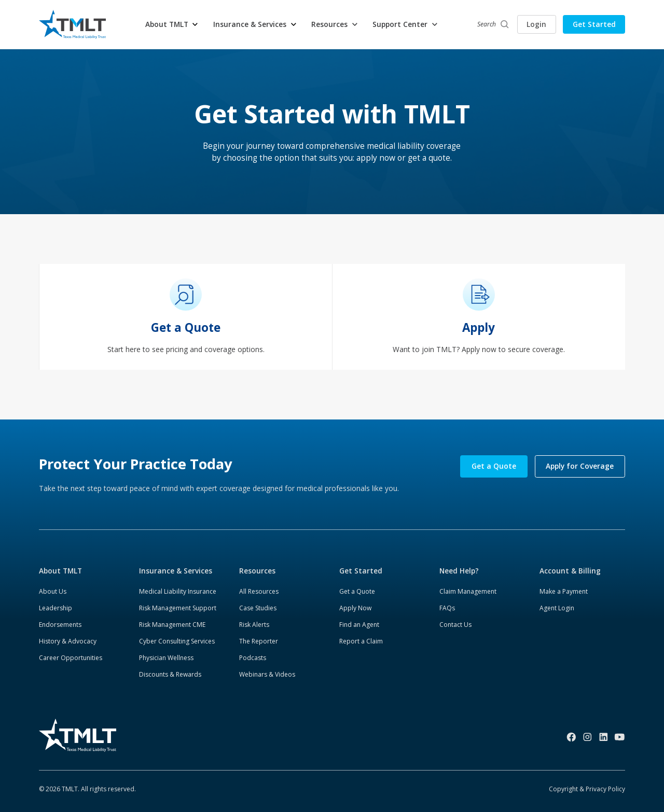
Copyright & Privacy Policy (587, 789)
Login (536, 24)
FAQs (447, 608)
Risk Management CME (172, 625)
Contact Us (455, 625)
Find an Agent (359, 625)
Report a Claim (361, 641)
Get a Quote (494, 466)
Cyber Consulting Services (177, 641)
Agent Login (557, 608)
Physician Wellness (166, 658)
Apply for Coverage (580, 466)
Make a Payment (564, 591)
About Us (53, 591)
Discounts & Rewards (170, 674)
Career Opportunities (71, 658)
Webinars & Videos (267, 674)
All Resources (259, 591)
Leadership (56, 608)
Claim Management (468, 591)
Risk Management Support (178, 608)
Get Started (594, 24)
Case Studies (258, 608)
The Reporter (259, 641)
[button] (172, 25)
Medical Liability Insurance (178, 591)
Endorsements (60, 625)
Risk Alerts (254, 625)
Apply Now (355, 608)
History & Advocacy (68, 641)
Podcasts (253, 658)
